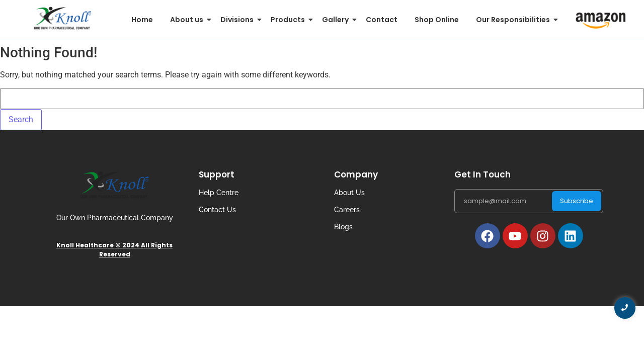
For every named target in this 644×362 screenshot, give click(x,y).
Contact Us (217, 210)
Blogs (343, 227)
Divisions (239, 20)
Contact (382, 20)
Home (142, 20)
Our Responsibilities (515, 20)
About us (188, 20)
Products (290, 20)
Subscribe (577, 201)
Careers (347, 210)
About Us (349, 193)
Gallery (337, 20)
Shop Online (437, 20)
